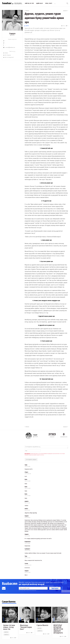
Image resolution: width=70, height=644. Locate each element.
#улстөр (39, 628)
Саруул (27, 26)
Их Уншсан (7, 55)
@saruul (12, 35)
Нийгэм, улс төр (29, 3)
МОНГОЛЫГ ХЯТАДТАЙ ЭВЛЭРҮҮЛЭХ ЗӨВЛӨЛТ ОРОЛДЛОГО (58, 629)
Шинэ (6, 53)
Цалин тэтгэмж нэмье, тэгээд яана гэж (9, 627)
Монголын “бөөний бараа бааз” (26, 627)
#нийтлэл (6, 635)
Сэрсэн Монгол (42, 625)
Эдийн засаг (39, 3)
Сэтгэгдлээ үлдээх (31, 460)
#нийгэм (6, 632)
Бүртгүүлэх (55, 588)
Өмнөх (27, 11)
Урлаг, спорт (49, 3)
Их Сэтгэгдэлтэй (8, 57)
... (55, 3)
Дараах (66, 11)
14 (67, 26)
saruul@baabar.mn (9, 47)
